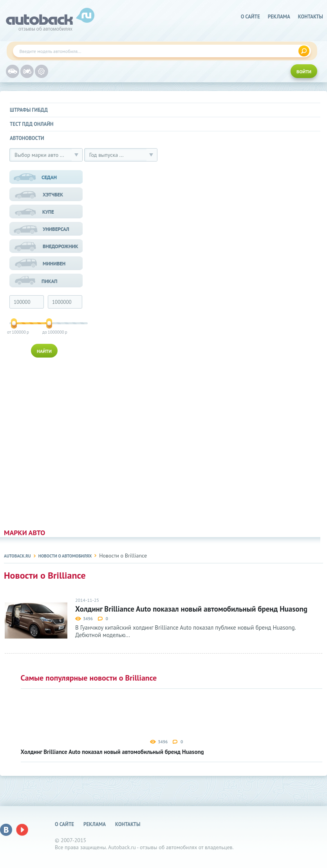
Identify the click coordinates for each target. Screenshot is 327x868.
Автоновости (27, 138)
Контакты (311, 17)
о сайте (250, 17)
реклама (279, 17)
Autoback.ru (17, 556)
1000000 (50, 332)
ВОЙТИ (304, 72)
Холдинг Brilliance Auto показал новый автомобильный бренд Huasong (191, 609)
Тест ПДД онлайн (32, 124)
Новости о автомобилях (65, 556)
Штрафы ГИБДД (29, 110)
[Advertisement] (47, 441)
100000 (14, 332)
